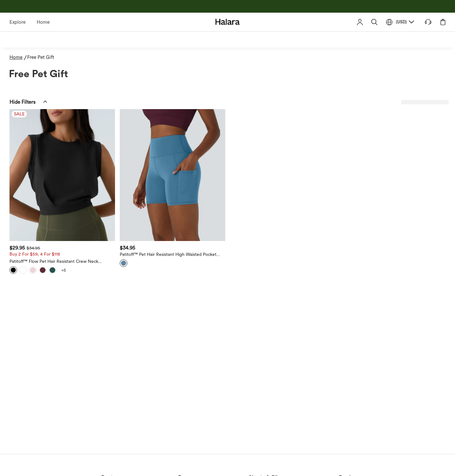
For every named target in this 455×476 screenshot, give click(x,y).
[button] (374, 22)
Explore (18, 22)
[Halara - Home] (228, 22)
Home (43, 22)
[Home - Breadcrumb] (18, 57)
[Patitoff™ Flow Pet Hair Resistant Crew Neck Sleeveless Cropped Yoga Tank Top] (62, 175)
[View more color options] (64, 270)
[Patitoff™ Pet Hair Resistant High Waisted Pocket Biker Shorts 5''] (173, 175)
